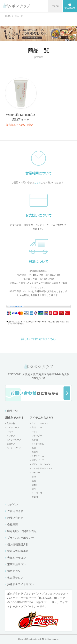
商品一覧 (13, 411)
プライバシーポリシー (21, 538)
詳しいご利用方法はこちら (39, 339)
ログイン (13, 505)
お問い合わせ (15, 518)
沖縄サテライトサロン (21, 584)
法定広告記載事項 (18, 551)
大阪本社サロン (17, 558)
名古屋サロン (15, 578)
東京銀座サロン (17, 564)
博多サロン (14, 571)
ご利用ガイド (15, 511)
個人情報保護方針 (18, 544)
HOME (8, 16)
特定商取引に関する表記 (22, 531)
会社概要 (13, 524)
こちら (37, 182)
